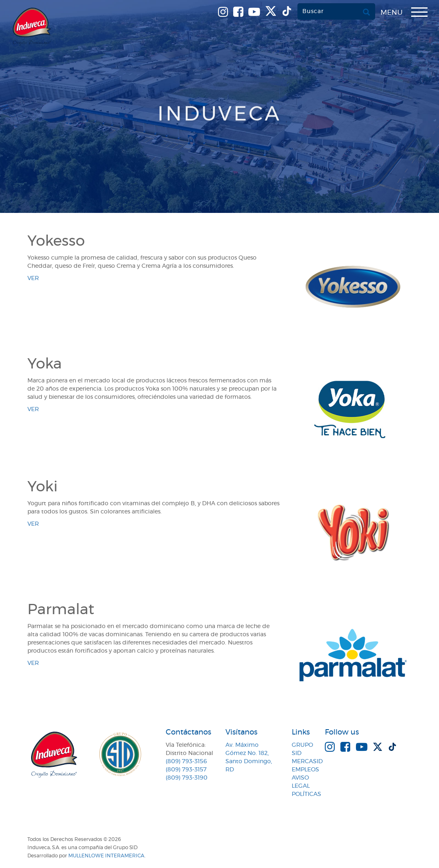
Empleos (305, 770)
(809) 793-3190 (187, 778)
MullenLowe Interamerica (106, 856)
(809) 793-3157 (186, 770)
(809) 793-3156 (186, 762)
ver (33, 278)
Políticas (306, 794)
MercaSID (307, 762)
